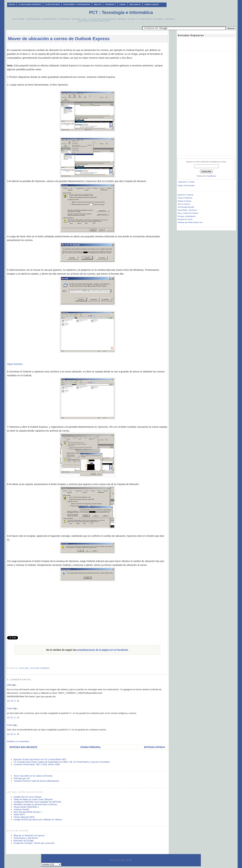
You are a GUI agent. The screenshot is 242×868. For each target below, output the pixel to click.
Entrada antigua (155, 747)
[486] (9, 685)
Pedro (10, 708)
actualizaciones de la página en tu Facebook (102, 650)
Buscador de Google (24, 841)
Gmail (123, 4)
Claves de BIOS (52, 4)
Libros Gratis (152, 4)
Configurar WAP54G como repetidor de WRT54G (37, 802)
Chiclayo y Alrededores (187, 216)
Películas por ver (22, 778)
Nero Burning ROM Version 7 (28, 812)
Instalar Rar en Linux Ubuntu (27, 797)
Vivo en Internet (184, 204)
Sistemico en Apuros (186, 195)
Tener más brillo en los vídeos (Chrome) (33, 776)
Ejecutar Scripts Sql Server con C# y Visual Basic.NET (40, 759)
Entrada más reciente (23, 747)
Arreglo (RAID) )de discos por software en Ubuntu (38, 820)
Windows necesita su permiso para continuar (35, 804)
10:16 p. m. (13, 701)
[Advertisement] (87, 46)
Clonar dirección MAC (24, 817)
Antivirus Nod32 (21, 809)
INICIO (12, 4)
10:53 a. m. (13, 734)
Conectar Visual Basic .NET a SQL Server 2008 (37, 764)
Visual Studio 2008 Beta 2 (26, 807)
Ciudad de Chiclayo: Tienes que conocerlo (34, 843)
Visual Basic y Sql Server (26, 838)
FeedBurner (211, 176)
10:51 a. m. (13, 718)
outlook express (40, 668)
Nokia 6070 (19, 814)
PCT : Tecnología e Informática (121, 12)
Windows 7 (110, 4)
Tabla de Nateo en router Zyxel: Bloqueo (33, 799)
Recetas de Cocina (185, 219)
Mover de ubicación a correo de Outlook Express (59, 39)
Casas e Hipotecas (185, 198)
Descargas (135, 4)
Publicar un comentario (18, 741)
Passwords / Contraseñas (77, 4)
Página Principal (91, 747)
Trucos (97, 4)
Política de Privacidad (186, 186)
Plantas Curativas (184, 201)
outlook (24, 668)
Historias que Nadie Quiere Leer (190, 222)
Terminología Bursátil (186, 207)
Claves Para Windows (30, 4)
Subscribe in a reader (186, 182)
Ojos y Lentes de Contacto (188, 213)
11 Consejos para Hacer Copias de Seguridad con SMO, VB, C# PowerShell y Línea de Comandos (62, 762)
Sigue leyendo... (16, 364)
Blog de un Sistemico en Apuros (29, 835)
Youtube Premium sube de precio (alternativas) (36, 781)
